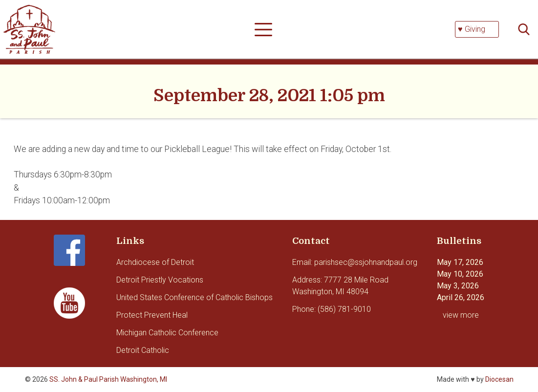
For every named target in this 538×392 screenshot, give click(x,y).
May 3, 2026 (458, 286)
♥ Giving (472, 29)
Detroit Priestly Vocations (160, 280)
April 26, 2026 (461, 297)
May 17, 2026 (460, 262)
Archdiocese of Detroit (155, 262)
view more (461, 315)
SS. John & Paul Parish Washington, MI (108, 379)
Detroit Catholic (143, 350)
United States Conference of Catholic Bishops (194, 297)
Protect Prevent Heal (152, 315)
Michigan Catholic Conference (167, 333)
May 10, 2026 (460, 274)
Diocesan (499, 379)
